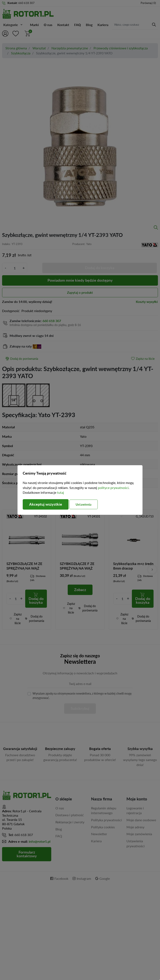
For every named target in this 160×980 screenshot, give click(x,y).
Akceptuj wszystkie (46, 504)
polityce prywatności (113, 488)
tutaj (61, 492)
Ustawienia (84, 504)
